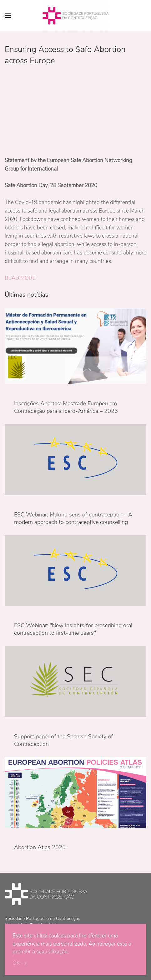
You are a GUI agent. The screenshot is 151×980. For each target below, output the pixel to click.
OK (16, 963)
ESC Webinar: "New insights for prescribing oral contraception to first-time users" (73, 629)
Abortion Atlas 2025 (40, 847)
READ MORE (20, 278)
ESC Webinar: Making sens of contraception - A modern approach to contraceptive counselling (73, 518)
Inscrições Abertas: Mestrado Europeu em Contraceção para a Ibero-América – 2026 (66, 407)
